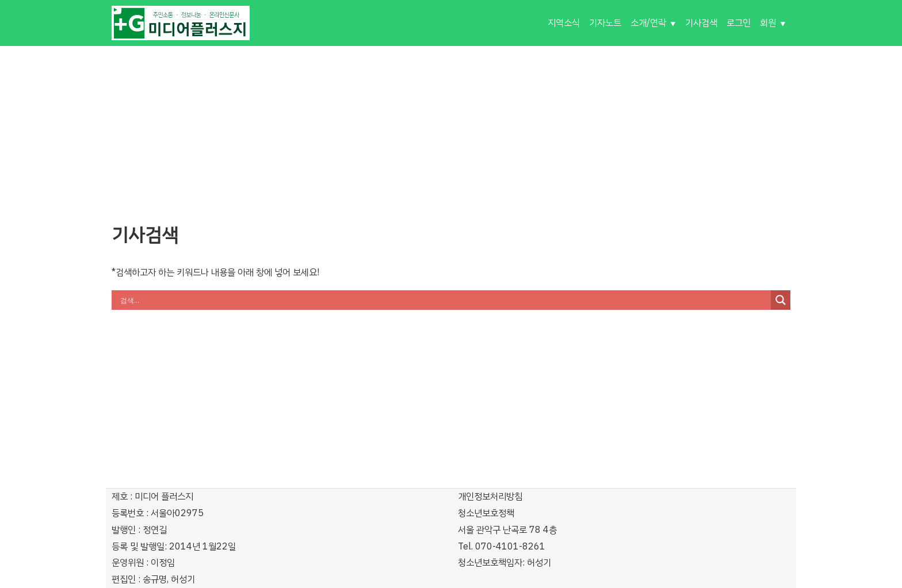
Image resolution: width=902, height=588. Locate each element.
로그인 (739, 23)
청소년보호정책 (486, 513)
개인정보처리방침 (490, 497)
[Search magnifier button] (781, 300)
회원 (768, 23)
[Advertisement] (451, 126)
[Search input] (444, 300)
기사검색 (701, 23)
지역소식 (564, 23)
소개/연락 (648, 23)
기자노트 (605, 23)
